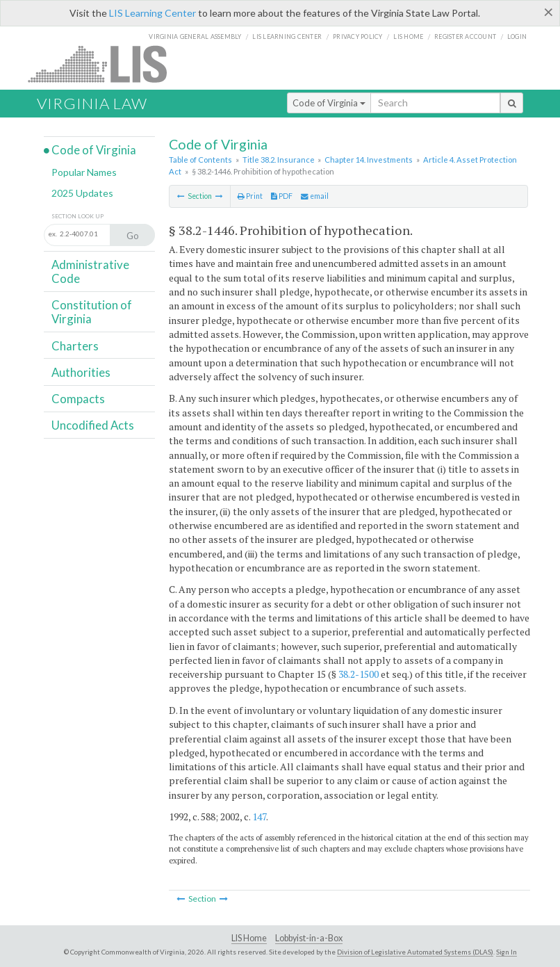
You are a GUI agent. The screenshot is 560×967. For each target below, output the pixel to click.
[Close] (549, 12)
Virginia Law (92, 103)
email (315, 196)
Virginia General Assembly (195, 36)
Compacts (78, 399)
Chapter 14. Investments (369, 160)
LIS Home (249, 938)
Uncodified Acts (93, 425)
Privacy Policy (358, 36)
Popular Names (84, 172)
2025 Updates (82, 193)
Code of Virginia (329, 103)
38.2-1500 (359, 674)
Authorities (81, 372)
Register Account (465, 36)
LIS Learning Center (153, 13)
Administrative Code (90, 271)
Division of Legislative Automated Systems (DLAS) (415, 952)
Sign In (507, 952)
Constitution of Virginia (92, 312)
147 (259, 816)
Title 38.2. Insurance (279, 160)
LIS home (408, 36)
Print (250, 196)
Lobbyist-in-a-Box (309, 938)
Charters (75, 346)
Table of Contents (200, 160)
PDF (282, 196)
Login (517, 36)
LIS (105, 64)
